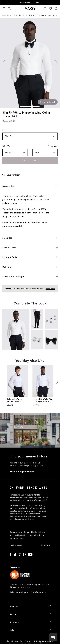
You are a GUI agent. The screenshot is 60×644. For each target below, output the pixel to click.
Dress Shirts (16, 15)
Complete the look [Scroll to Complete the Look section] (48, 102)
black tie (8, 203)
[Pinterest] (20, 554)
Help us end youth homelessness (28, 592)
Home (5, 15)
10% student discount (30, 2)
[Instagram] (25, 554)
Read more (50, 289)
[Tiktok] (15, 554)
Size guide (53, 146)
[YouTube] (30, 554)
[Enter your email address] (25, 545)
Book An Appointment (22, 471)
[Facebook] (10, 554)
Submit (45, 545)
